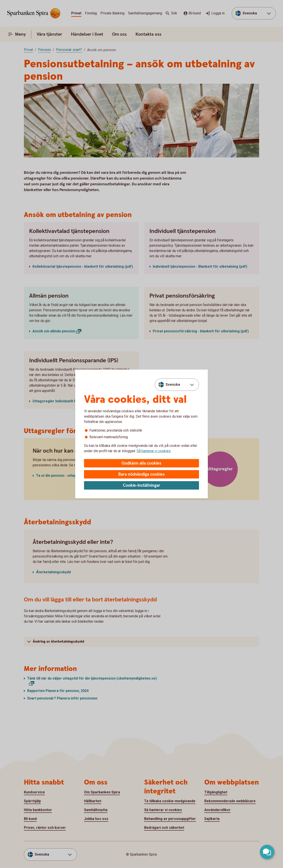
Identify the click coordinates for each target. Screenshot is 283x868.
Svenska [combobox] (173, 385)
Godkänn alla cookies (141, 463)
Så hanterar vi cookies (154, 451)
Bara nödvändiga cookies (141, 474)
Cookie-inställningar (142, 485)
